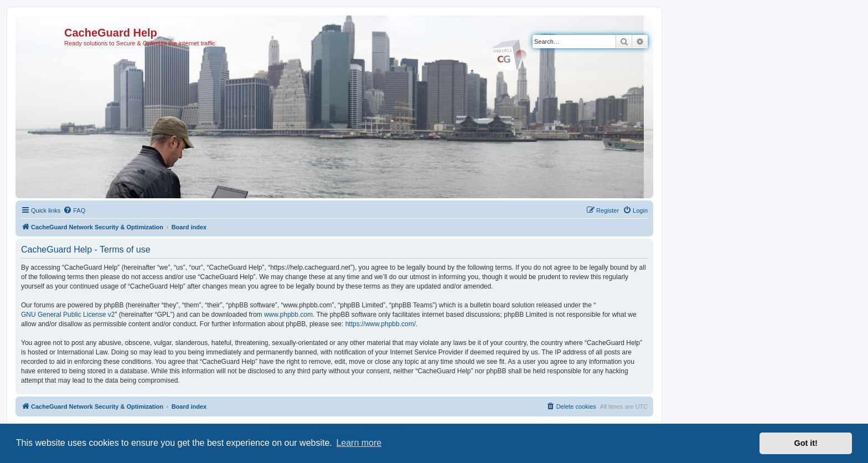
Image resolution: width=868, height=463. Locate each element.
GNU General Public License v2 (68, 315)
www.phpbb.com (288, 315)
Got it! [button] (806, 443)
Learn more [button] (359, 443)
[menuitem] (74, 210)
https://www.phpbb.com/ (381, 324)
